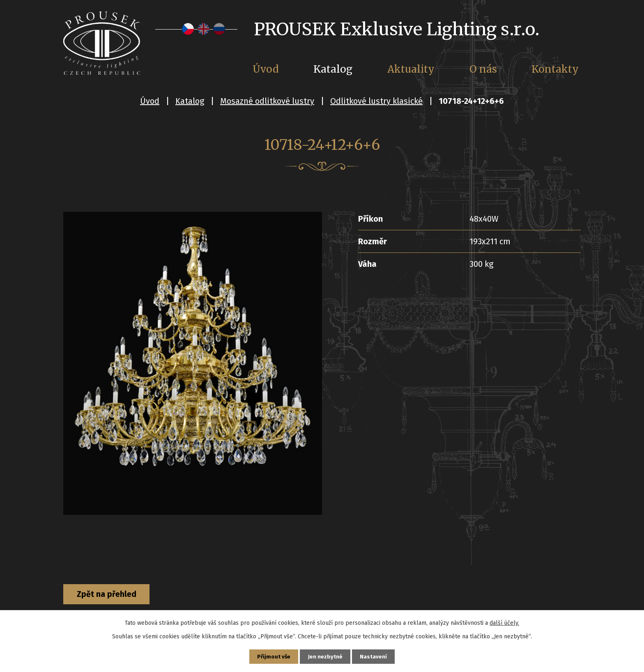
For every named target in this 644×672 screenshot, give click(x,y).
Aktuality (411, 69)
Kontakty (555, 69)
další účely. (504, 622)
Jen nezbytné (325, 656)
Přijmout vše (273, 656)
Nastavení (375, 656)
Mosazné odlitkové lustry (267, 101)
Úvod (150, 101)
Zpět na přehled (110, 595)
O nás (483, 69)
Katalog (190, 101)
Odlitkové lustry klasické (376, 101)
